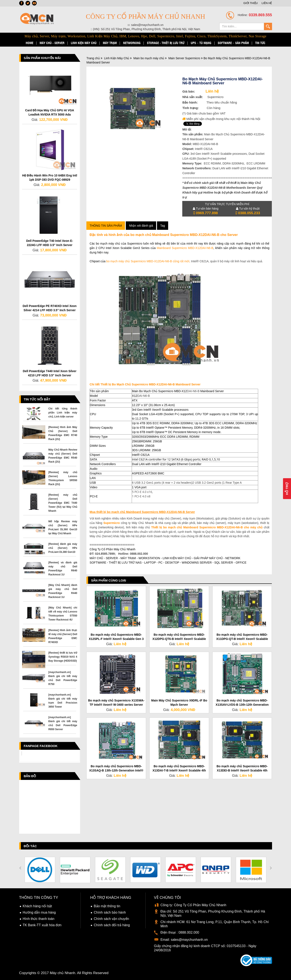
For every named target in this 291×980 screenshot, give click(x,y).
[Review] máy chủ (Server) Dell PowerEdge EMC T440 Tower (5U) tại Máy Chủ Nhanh (63, 503)
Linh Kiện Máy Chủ (117, 58)
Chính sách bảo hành (110, 912)
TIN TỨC (260, 43)
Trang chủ (93, 58)
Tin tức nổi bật (37, 399)
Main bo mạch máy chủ (149, 58)
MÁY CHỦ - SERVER (52, 43)
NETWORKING (132, 43)
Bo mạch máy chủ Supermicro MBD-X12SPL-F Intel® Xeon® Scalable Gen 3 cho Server (116, 639)
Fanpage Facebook (41, 746)
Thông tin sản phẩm (106, 226)
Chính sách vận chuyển (111, 919)
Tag (163, 226)
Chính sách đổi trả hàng (112, 925)
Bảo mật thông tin (107, 906)
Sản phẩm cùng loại (109, 580)
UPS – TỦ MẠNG (201, 43)
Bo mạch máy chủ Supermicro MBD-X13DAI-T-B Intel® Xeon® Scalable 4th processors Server (179, 770)
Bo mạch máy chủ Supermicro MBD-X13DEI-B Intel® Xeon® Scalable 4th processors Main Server (242, 770)
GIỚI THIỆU (251, 3)
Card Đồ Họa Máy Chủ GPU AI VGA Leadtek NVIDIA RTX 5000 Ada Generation (50, 114)
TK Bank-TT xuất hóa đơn (42, 925)
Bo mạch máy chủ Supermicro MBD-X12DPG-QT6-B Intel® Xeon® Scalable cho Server (179, 639)
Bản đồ (30, 776)
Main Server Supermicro (184, 58)
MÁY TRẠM (110, 43)
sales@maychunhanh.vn (189, 940)
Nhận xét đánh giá (141, 226)
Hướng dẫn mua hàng (39, 912)
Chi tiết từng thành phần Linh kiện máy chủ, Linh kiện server (63, 413)
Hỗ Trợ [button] (287, 489)
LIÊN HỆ (267, 3)
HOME (30, 43)
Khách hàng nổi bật (37, 906)
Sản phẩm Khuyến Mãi (42, 58)
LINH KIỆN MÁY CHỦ (84, 43)
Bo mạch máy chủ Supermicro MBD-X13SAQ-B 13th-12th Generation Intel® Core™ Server (116, 770)
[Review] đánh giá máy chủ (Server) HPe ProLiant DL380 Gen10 (63, 548)
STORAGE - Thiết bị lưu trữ (166, 43)
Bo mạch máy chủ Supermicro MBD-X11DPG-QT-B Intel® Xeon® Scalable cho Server (242, 639)
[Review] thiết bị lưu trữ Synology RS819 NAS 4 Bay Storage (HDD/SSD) (63, 657)
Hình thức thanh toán (39, 919)
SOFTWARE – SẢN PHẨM (233, 43)
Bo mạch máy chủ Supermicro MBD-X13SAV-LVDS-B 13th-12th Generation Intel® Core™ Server (242, 705)
